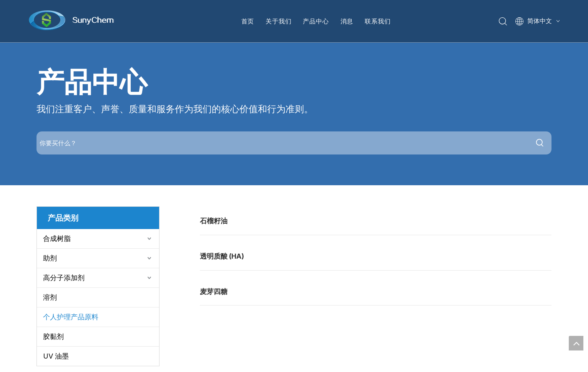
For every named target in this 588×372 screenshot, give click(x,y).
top (576, 343)
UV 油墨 (56, 356)
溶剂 (50, 297)
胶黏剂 (53, 336)
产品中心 (316, 21)
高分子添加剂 (64, 278)
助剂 (50, 258)
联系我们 (378, 21)
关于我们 (278, 21)
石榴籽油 (214, 221)
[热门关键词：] (540, 143)
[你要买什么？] (282, 143)
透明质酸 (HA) (222, 256)
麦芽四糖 (214, 291)
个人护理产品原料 (71, 317)
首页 (248, 21)
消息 (347, 21)
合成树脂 (57, 238)
